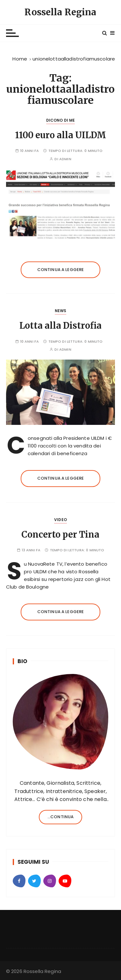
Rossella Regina (60, 12)
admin (65, 159)
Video (60, 520)
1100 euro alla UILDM (60, 135)
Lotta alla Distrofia (60, 325)
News (61, 311)
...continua (61, 817)
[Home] (20, 59)
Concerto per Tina (60, 534)
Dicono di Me (61, 120)
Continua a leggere (61, 270)
